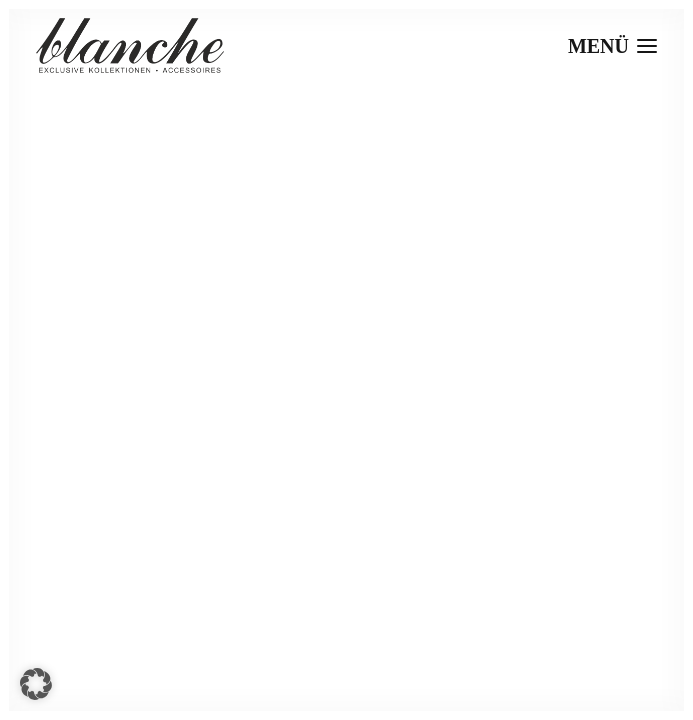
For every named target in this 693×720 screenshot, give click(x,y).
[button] (36, 684)
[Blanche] (130, 45)
